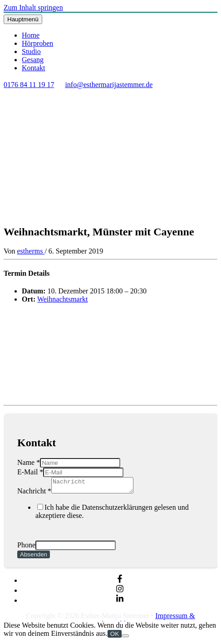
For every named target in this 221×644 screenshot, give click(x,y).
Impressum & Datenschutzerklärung (137, 622)
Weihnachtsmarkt (63, 299)
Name (29, 462)
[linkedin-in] (120, 603)
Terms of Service (97, 532)
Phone (26, 548)
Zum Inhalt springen (33, 7)
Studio (31, 51)
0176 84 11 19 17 (29, 85)
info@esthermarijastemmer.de (109, 85)
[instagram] (120, 593)
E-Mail (30, 472)
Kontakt (34, 68)
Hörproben (37, 43)
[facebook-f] (120, 583)
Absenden (34, 557)
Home (31, 35)
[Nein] (125, 639)
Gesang (33, 60)
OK (115, 637)
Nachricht (34, 494)
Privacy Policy (51, 532)
